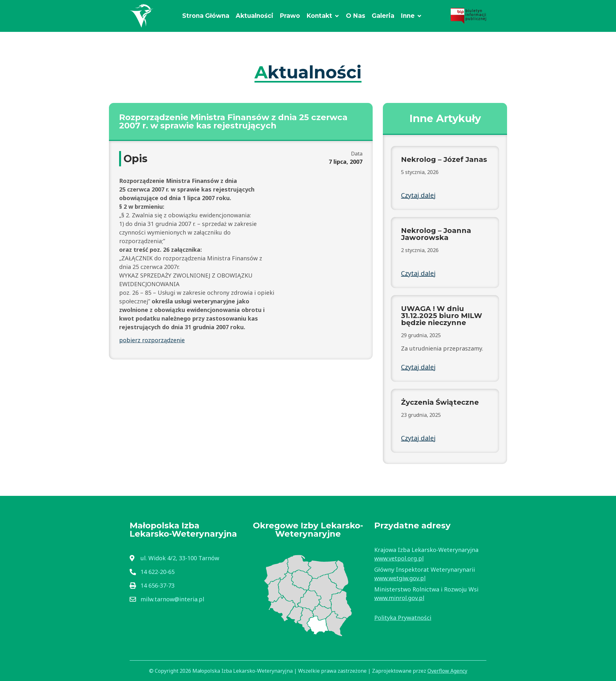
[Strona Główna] (206, 16)
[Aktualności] (254, 16)
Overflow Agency (447, 671)
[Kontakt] (323, 16)
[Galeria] (383, 16)
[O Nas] (356, 16)
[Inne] (411, 16)
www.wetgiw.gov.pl (400, 578)
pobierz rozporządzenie (152, 340)
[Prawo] (290, 16)
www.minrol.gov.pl (399, 598)
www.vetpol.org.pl (399, 558)
